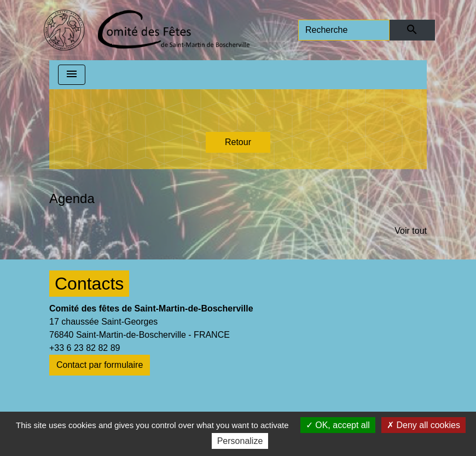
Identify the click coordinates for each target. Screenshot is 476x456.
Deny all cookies (423, 425)
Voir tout (411, 231)
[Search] (344, 30)
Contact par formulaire (100, 365)
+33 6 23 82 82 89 (85, 348)
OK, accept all (338, 425)
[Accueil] (146, 30)
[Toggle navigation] (72, 75)
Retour (238, 142)
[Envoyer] (412, 30)
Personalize (240, 441)
